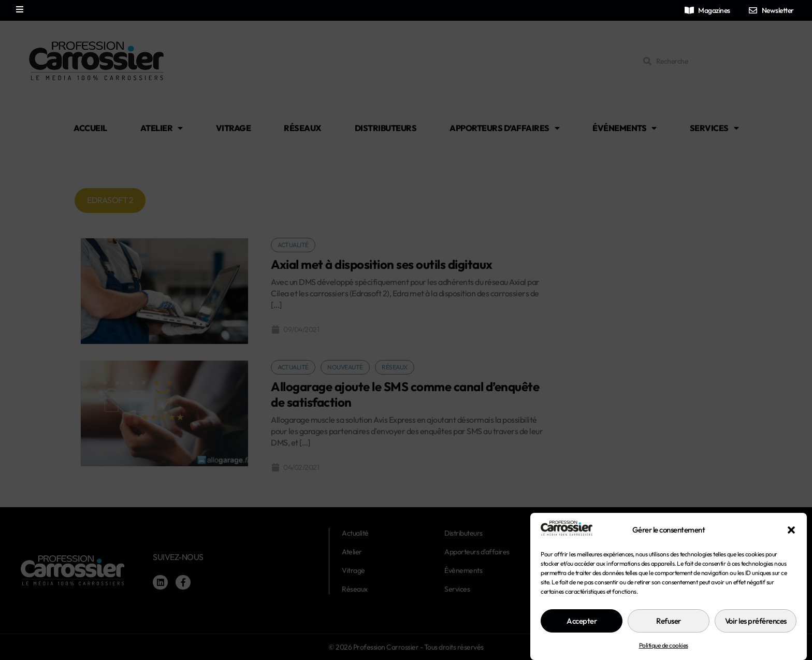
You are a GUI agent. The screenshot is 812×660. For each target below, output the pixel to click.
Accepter (582, 621)
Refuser (669, 621)
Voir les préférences (756, 621)
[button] (791, 530)
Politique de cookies (664, 645)
